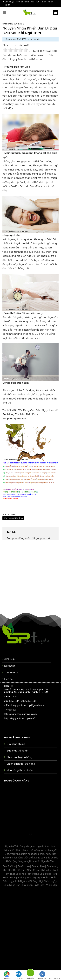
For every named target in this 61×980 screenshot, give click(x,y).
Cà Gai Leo (24, 866)
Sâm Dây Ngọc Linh (14, 878)
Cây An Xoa (9, 866)
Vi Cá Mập (52, 885)
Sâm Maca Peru (48, 874)
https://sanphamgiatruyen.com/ (21, 714)
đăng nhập (25, 538)
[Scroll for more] (31, 834)
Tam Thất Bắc (12, 874)
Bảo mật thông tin (17, 751)
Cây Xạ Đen (38, 866)
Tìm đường (7, 975)
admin (37, 39)
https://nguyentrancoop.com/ (19, 718)
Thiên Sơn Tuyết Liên (33, 885)
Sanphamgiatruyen (14, 418)
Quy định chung (16, 744)
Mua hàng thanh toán (20, 770)
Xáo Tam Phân (30, 874)
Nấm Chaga (34, 870)
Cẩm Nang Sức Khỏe (13, 24)
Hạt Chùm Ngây (48, 881)
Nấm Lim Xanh (50, 870)
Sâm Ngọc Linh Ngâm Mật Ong (20, 881)
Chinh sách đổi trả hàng (21, 764)
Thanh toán (11, 672)
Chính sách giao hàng (20, 757)
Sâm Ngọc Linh (12, 885)
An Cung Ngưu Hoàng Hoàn (42, 878)
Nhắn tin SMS (54, 975)
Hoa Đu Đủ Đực (17, 870)
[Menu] (4, 12)
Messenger (42, 975)
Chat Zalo (19, 975)
